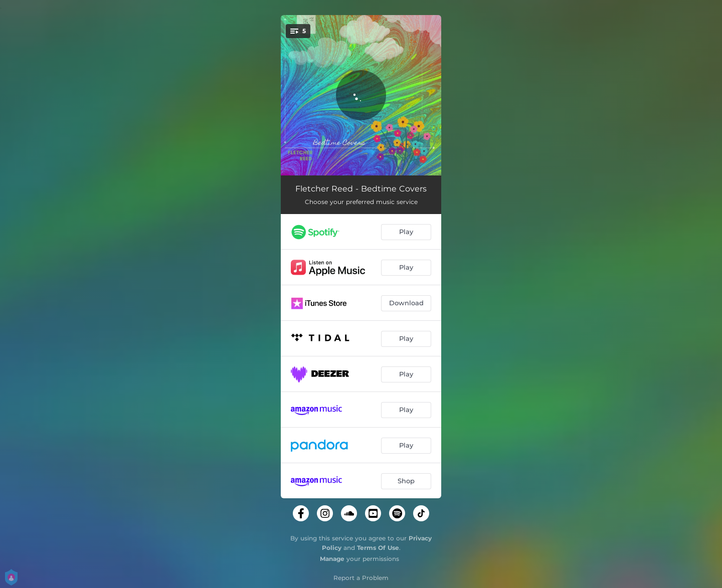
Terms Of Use (378, 548)
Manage (332, 559)
